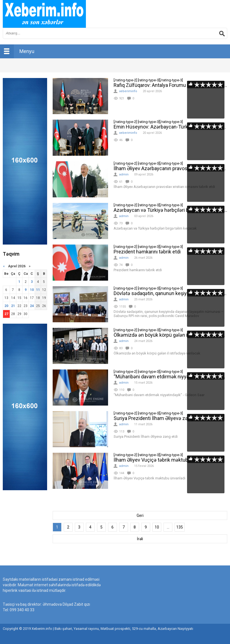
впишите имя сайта (44, 14)
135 (180, 527)
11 (38, 290)
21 (13, 306)
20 (6, 306)
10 (157, 527)
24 (32, 306)
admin (124, 174)
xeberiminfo (128, 91)
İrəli (140, 539)
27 (6, 314)
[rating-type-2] (80, 96)
